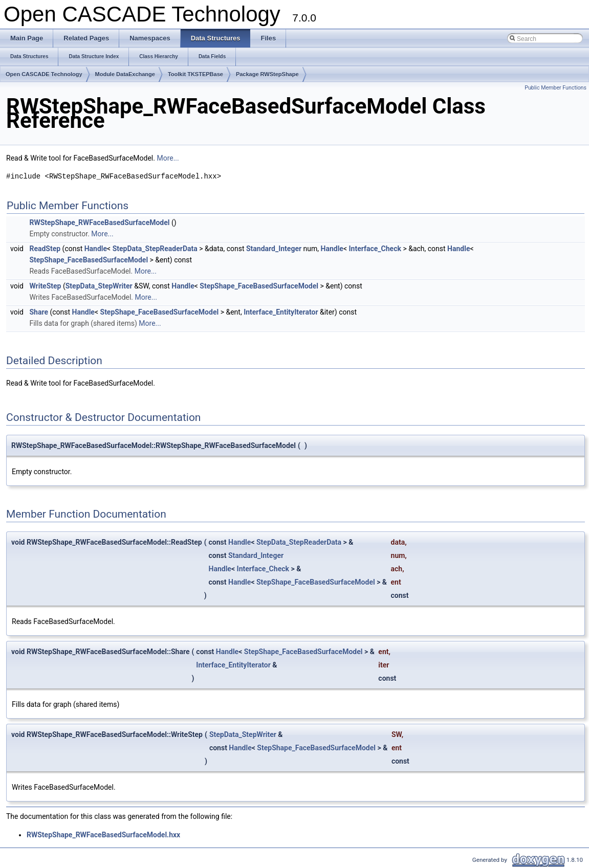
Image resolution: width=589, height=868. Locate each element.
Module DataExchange (125, 74)
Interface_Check (375, 249)
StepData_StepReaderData (155, 249)
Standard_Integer (274, 249)
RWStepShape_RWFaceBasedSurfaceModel (99, 222)
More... (168, 158)
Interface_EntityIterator (281, 312)
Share (39, 312)
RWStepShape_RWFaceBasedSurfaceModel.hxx (103, 835)
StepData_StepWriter (99, 286)
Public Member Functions (555, 88)
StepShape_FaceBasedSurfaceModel (89, 260)
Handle (96, 249)
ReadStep (45, 249)
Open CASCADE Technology (44, 74)
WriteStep (45, 286)
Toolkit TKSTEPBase (195, 74)
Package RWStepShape (267, 74)
